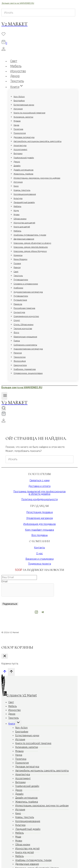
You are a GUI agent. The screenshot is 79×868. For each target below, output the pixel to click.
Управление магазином (40, 518)
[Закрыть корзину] (5, 656)
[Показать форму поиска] (4, 408)
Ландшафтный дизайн (24, 202)
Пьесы (17, 341)
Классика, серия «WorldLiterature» (31, 247)
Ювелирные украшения (25, 337)
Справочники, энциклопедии (28, 373)
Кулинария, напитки (23, 117)
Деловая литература (24, 137)
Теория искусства (23, 328)
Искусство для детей (24, 223)
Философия (20, 361)
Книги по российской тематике (29, 113)
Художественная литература (28, 292)
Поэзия (17, 263)
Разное (17, 267)
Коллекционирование (25, 194)
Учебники (18, 288)
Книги (12, 724)
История (18, 109)
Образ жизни (20, 219)
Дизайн (17, 166)
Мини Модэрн (20, 259)
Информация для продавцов (39, 524)
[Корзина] (4, 43)
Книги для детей (22, 227)
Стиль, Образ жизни (23, 324)
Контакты (39, 548)
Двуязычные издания (24, 239)
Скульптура (19, 312)
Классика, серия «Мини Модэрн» (30, 251)
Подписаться (10, 604)
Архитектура (20, 145)
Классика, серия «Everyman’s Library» (32, 243)
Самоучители (20, 365)
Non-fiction (19, 97)
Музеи (17, 215)
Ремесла (18, 304)
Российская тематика (24, 308)
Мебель (17, 206)
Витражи (18, 153)
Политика (18, 129)
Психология (20, 133)
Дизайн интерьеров (23, 170)
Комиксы (18, 255)
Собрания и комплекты (25, 345)
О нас (39, 554)
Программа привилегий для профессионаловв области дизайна (39, 493)
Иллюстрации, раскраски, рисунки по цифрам (37, 178)
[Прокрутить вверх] (5, 673)
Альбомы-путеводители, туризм (30, 235)
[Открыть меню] (4, 396)
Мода (16, 211)
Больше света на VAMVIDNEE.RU (18, 3)
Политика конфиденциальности (40, 499)
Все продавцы (40, 535)
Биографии (19, 101)
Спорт (17, 320)
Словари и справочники (26, 284)
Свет (16, 272)
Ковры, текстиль (22, 190)
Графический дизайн (24, 158)
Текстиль (18, 276)
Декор (17, 162)
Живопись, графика (23, 174)
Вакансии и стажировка (40, 559)
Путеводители (21, 280)
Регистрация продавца (40, 512)
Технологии (20, 357)
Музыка (17, 121)
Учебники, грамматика (25, 369)
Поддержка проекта (40, 564)
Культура (18, 198)
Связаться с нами (40, 480)
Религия (18, 353)
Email (4, 582)
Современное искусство (26, 316)
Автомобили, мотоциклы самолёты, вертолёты (37, 141)
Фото (16, 332)
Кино (16, 186)
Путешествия (20, 300)
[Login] (38, 49)
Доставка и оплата (39, 486)
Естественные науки (24, 105)
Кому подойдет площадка (39, 530)
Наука (16, 125)
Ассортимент (20, 149)
